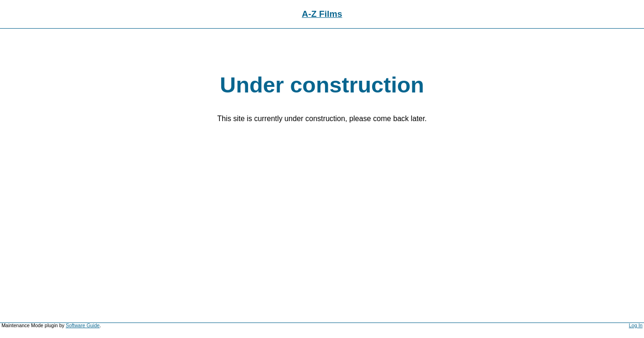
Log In (636, 326)
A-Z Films (322, 14)
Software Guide (83, 326)
